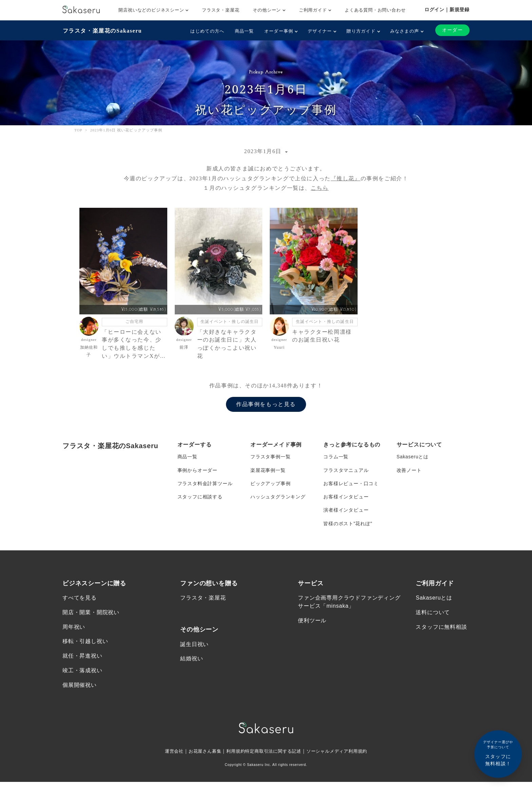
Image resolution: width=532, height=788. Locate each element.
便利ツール (312, 625)
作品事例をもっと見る (266, 407)
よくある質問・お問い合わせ (375, 10)
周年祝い (74, 632)
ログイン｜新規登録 (447, 10)
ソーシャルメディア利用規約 (341, 757)
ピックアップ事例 (270, 487)
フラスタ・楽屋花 (221, 10)
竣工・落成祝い (82, 676)
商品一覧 (244, 31)
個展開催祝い (80, 690)
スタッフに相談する (200, 500)
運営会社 (168, 757)
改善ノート (409, 473)
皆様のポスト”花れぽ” (348, 528)
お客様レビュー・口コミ (351, 487)
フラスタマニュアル (346, 473)
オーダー (452, 30)
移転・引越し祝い (85, 647)
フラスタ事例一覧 (270, 460)
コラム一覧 (336, 460)
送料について (433, 617)
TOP (78, 130)
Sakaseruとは (413, 460)
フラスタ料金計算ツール (205, 487)
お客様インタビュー (346, 500)
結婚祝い (192, 664)
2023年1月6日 (264, 151)
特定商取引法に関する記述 (273, 757)
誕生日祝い (194, 649)
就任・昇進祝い (82, 661)
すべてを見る (80, 602)
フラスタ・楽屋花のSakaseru (102, 31)
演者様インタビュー (346, 514)
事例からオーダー (197, 473)
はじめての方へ (207, 31)
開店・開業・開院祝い (91, 617)
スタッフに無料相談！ (498, 753)
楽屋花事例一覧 (268, 473)
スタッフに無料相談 (441, 632)
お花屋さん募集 (201, 757)
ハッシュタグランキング (278, 500)
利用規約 (233, 757)
